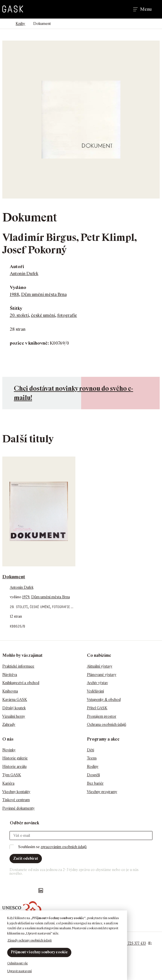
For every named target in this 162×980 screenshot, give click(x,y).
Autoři (17, 267)
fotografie (67, 315)
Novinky (9, 750)
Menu (146, 9)
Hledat (120, 9)
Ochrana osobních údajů (107, 724)
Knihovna (10, 691)
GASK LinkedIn (41, 891)
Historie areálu (14, 767)
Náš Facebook (6, 891)
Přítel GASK (97, 708)
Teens (92, 758)
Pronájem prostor (102, 716)
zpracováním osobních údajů (64, 847)
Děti (91, 750)
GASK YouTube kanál (29, 891)
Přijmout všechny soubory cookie (39, 952)
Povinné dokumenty (18, 808)
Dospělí (93, 775)
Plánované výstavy (102, 675)
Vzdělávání (95, 691)
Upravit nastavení (19, 971)
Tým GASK (12, 775)
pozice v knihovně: (29, 343)
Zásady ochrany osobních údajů (30, 940)
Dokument (14, 577)
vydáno (16, 597)
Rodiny (93, 767)
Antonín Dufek (24, 273)
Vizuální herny (14, 716)
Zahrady (9, 724)
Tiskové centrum (16, 800)
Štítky (16, 308)
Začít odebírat (26, 858)
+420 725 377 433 (132, 943)
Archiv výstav (97, 683)
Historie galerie (15, 758)
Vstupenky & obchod (104, 700)
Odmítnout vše (17, 963)
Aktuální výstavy (100, 666)
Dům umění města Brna (44, 294)
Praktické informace (18, 666)
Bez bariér (95, 783)
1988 (14, 294)
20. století (19, 315)
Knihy (20, 24)
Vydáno (18, 287)
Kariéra (8, 783)
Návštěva (10, 675)
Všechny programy (102, 792)
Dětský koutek (14, 708)
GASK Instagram (18, 891)
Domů (5, 24)
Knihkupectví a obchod (21, 683)
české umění (43, 315)
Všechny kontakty (16, 792)
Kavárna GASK (15, 700)
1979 (26, 597)
